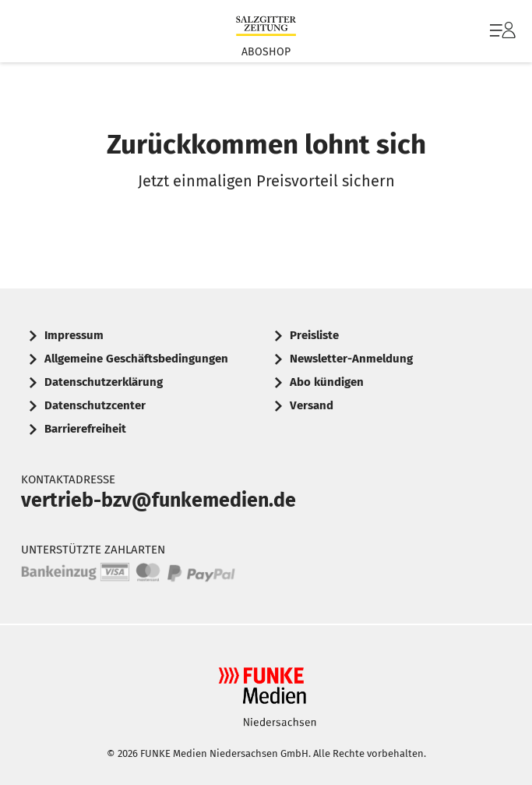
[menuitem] (501, 31)
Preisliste (314, 335)
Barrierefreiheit (85, 429)
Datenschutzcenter (95, 405)
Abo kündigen (327, 382)
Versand (312, 405)
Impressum (74, 335)
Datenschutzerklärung (104, 382)
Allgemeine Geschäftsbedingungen (136, 359)
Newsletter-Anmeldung (351, 359)
